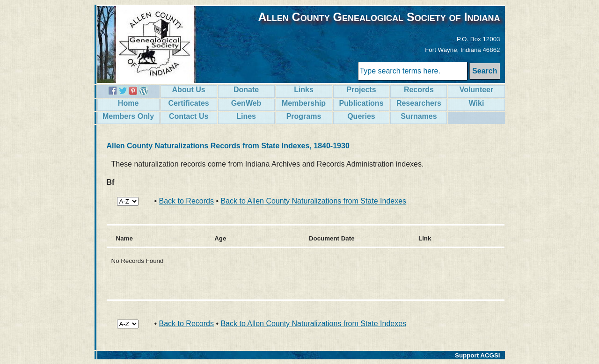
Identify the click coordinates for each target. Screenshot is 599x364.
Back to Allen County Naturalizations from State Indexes (313, 201)
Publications (361, 103)
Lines (246, 116)
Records (419, 90)
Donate (246, 90)
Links (304, 90)
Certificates (189, 103)
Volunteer (477, 90)
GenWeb (246, 103)
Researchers (419, 103)
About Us (189, 90)
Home (128, 103)
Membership (304, 103)
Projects (361, 90)
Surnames (419, 116)
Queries (361, 116)
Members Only (128, 116)
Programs (304, 116)
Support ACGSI (478, 355)
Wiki (477, 103)
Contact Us (189, 116)
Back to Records (186, 201)
